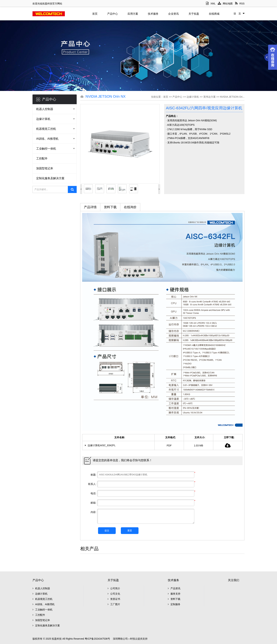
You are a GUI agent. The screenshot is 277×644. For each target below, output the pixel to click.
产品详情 (90, 207)
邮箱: (93, 503)
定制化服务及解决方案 (50, 178)
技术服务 (153, 14)
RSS (240, 4)
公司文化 (114, 594)
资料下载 (110, 207)
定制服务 (174, 604)
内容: (93, 512)
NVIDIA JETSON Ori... (232, 97)
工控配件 (42, 158)
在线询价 (130, 207)
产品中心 (113, 14)
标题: (93, 475)
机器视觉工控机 (46, 129)
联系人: (92, 484)
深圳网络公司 (120, 639)
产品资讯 (174, 588)
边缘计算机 (43, 119)
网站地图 (225, 4)
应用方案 (133, 14)
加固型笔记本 (45, 168)
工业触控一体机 (46, 149)
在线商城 (214, 14)
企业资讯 (173, 14)
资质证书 (114, 599)
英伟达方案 (210, 97)
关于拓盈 (194, 14)
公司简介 (114, 588)
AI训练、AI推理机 (47, 139)
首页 (95, 14)
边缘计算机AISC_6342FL (100, 445)
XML (211, 4)
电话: (93, 493)
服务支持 (174, 594)
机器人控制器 (45, 109)
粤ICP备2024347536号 (97, 639)
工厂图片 (114, 604)
